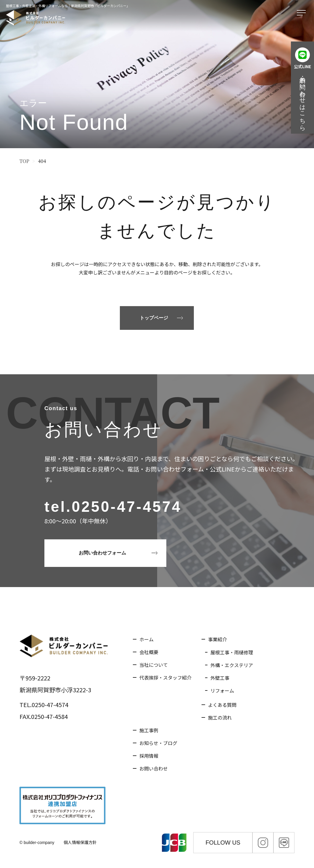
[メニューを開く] (302, 13)
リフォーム (222, 690)
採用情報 (149, 756)
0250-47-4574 (127, 507)
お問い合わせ (154, 768)
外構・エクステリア (232, 665)
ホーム (146, 639)
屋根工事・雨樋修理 (232, 652)
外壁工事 (220, 678)
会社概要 (149, 652)
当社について (154, 665)
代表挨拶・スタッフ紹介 (165, 677)
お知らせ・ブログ (158, 743)
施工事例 (149, 730)
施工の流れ (220, 717)
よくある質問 (222, 705)
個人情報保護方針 (80, 842)
